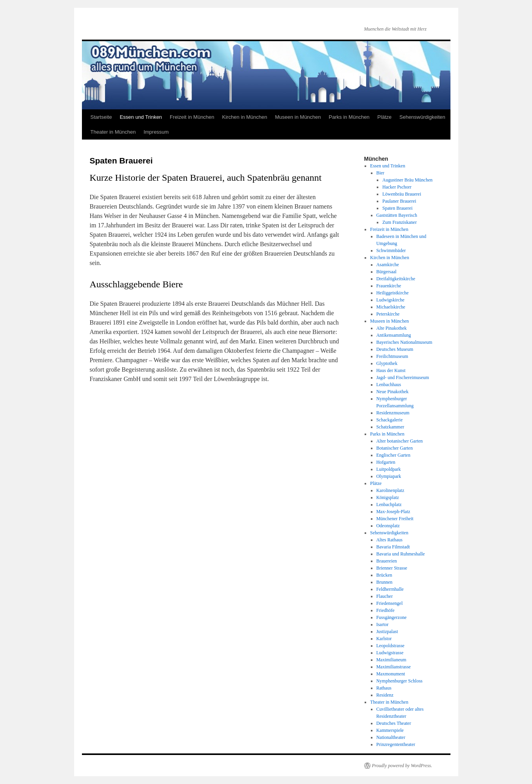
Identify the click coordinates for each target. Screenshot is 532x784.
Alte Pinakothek (392, 328)
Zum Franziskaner (399, 222)
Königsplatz (388, 497)
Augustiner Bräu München (407, 180)
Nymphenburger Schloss (399, 681)
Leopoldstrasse (390, 646)
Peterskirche (388, 314)
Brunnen (384, 582)
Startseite (101, 117)
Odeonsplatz (388, 526)
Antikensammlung (394, 335)
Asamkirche (388, 265)
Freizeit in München (192, 117)
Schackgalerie (389, 420)
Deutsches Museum (395, 349)
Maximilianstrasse (394, 667)
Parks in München (349, 117)
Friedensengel (389, 603)
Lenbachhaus (389, 385)
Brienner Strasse (392, 568)
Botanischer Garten (395, 448)
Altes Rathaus (389, 540)
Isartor (382, 624)
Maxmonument (391, 674)
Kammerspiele (390, 730)
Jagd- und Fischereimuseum (403, 377)
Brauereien (387, 561)
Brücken (384, 575)
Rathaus (384, 688)
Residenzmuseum (393, 413)
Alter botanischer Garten (400, 441)
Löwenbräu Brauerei (402, 194)
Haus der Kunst (391, 370)
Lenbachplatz (389, 505)
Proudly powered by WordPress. (402, 766)
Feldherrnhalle (390, 589)
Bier (380, 173)
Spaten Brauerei (397, 208)
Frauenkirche (389, 286)
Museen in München (298, 117)
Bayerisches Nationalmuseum (404, 342)
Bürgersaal (387, 272)
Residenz (385, 695)
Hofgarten (386, 462)
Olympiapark (389, 476)
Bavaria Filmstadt (393, 547)
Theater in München (113, 132)
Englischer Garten (393, 455)
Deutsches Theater (394, 723)
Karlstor (384, 639)
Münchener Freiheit (395, 519)
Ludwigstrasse (390, 653)
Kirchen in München (245, 117)
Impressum (156, 132)
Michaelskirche (391, 307)
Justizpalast (387, 632)
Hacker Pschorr (397, 187)
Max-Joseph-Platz (393, 512)
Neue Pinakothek (392, 392)
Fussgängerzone (391, 617)
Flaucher (385, 596)
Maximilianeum (391, 660)
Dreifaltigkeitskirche (396, 279)
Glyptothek (387, 363)
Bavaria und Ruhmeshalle (401, 554)
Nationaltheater (391, 737)
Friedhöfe (386, 610)
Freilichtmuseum (392, 356)
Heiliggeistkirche (393, 293)
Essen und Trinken (141, 117)
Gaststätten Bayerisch (397, 215)
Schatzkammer (390, 427)
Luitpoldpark (389, 469)
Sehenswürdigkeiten (422, 117)
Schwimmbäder (391, 250)
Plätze (385, 117)
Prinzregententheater (396, 744)
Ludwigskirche (390, 300)
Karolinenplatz (390, 490)
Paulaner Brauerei (399, 201)
